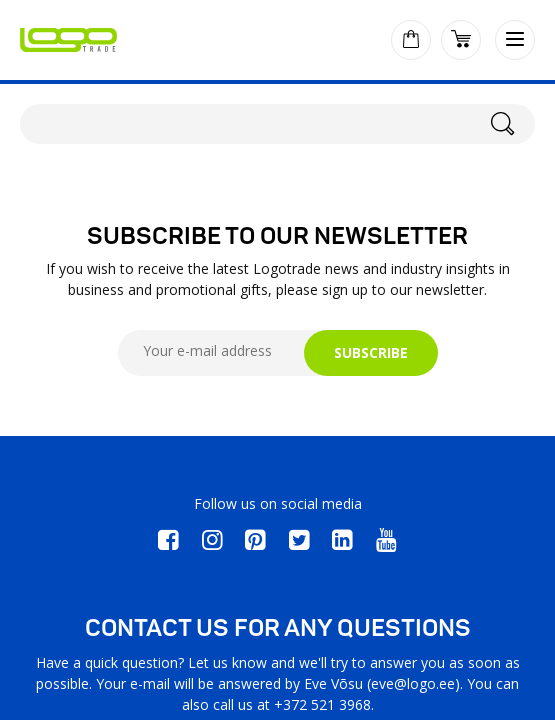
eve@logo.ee (413, 683)
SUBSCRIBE (371, 352)
